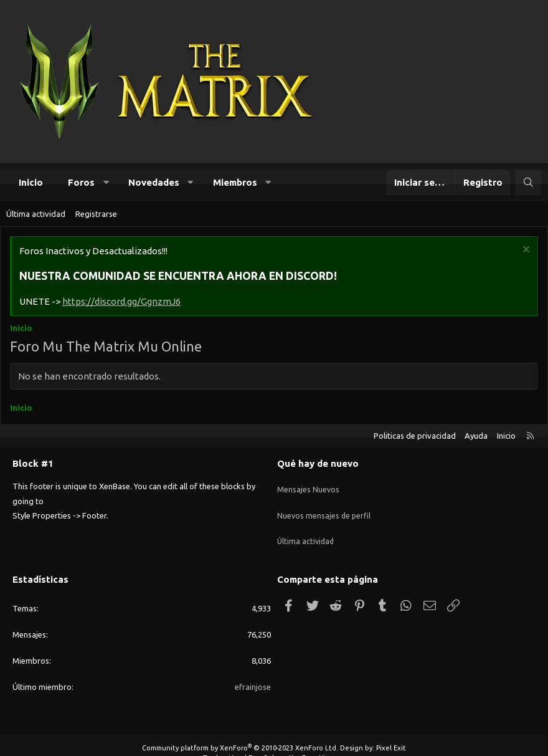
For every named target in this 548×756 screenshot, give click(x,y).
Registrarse (96, 214)
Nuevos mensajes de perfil (325, 508)
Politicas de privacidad (415, 436)
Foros (81, 182)
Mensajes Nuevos (309, 485)
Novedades (154, 182)
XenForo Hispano (317, 742)
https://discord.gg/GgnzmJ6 (121, 301)
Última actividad (36, 214)
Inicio (31, 182)
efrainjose (253, 671)
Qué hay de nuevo (318, 463)
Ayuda (476, 436)
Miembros (235, 182)
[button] (106, 182)
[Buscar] (528, 182)
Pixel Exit (391, 732)
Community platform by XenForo (240, 732)
